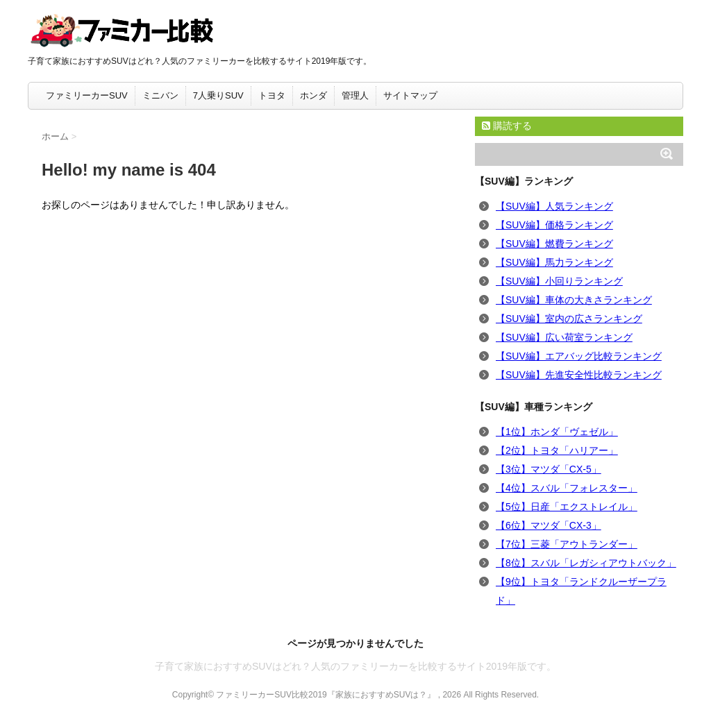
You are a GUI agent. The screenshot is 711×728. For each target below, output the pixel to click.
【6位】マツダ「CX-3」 (549, 525)
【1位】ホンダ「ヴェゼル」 (557, 432)
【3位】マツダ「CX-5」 (549, 469)
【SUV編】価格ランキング (554, 225)
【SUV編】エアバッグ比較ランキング (579, 356)
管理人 (355, 95)
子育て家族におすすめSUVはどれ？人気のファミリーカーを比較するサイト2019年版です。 (355, 666)
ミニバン (160, 95)
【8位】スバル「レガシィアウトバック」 (586, 563)
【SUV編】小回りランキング (559, 281)
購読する (507, 126)
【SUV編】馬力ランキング (554, 262)
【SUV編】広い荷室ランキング (564, 337)
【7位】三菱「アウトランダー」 (567, 544)
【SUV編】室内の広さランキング (569, 319)
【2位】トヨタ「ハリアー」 (557, 450)
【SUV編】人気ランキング (554, 206)
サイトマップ (410, 95)
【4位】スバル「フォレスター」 (567, 488)
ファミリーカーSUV (87, 95)
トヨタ (272, 95)
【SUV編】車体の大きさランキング (574, 300)
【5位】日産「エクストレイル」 (567, 507)
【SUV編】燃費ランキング (554, 244)
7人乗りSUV (218, 95)
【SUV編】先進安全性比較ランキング (579, 375)
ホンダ (313, 95)
